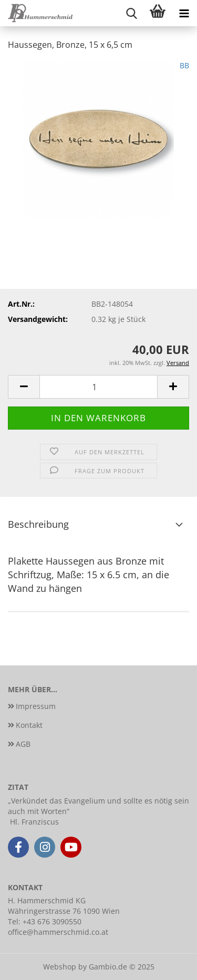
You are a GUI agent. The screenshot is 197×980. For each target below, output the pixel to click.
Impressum (36, 706)
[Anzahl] (98, 387)
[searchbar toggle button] (131, 13)
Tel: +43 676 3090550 (45, 921)
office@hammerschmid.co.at (58, 932)
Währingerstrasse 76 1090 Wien (64, 911)
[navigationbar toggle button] (184, 13)
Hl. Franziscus (34, 822)
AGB (23, 744)
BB (184, 65)
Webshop (60, 967)
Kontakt (29, 725)
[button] (24, 387)
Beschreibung (38, 524)
